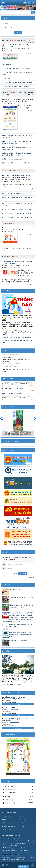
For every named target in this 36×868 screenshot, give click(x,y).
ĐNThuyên (7, 859)
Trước (2, 420)
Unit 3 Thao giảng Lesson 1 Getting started (15, 86)
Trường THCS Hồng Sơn (22, 857)
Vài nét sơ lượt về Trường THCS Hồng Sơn (18, 676)
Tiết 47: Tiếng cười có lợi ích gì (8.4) (13, 193)
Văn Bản (22, 826)
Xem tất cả (31, 43)
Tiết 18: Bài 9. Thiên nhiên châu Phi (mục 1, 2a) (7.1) (18, 209)
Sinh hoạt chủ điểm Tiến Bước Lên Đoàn (22, 597)
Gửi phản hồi (24, 866)
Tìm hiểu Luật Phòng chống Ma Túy (13, 697)
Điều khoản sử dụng (18, 859)
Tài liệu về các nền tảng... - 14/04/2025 (14, 400)
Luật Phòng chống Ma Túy (13, 699)
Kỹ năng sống (21, 92)
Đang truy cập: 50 (16, 855)
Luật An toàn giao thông (13, 710)
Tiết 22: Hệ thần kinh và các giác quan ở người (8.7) (18, 217)
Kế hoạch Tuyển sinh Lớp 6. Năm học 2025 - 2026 (21, 626)
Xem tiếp (29, 54)
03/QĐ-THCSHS (8, 360)
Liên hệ (5, 820)
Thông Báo (23, 820)
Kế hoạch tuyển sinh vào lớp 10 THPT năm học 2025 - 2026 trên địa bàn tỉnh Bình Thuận (21, 635)
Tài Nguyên (23, 823)
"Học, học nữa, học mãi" (17, 590)
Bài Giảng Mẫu (7, 171)
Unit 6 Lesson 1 (7, 78)
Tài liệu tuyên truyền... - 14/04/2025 (13, 395)
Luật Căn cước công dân (13, 723)
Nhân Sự (6, 823)
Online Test (6, 816)
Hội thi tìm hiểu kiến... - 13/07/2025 (13, 391)
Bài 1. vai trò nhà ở (8, 65)
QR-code (6, 855)
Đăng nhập (23, 573)
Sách (22, 40)
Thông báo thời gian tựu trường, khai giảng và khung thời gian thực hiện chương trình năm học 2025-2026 (17, 333)
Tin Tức (22, 816)
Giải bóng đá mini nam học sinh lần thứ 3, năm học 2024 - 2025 (21, 606)
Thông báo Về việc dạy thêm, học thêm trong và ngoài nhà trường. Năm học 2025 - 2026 (18, 318)
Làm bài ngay (18, 704)
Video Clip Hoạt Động (9, 826)
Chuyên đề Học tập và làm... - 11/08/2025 (15, 386)
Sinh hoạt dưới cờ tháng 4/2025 (19, 640)
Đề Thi (28, 40)
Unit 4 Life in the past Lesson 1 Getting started (16, 69)
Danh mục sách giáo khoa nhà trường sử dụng (17, 338)
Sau (34, 419)
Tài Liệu (4, 92)
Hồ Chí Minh (6, 257)
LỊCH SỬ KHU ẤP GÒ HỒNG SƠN (13, 685)
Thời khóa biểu (7, 830)
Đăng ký (31, 577)
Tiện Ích (4, 223)
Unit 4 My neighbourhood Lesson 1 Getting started (17, 82)
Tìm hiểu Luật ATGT (8, 708)
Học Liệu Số (6, 40)
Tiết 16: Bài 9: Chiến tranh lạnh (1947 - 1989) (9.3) (17, 213)
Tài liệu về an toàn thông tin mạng (12, 159)
